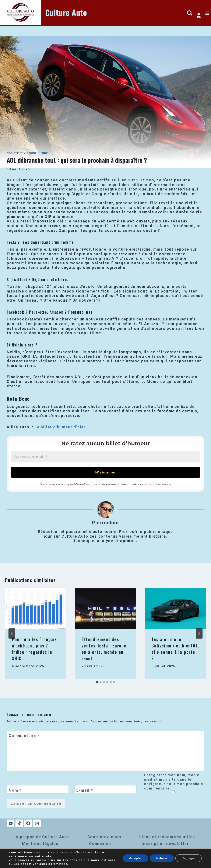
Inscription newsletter (165, 844)
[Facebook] (28, 823)
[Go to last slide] (12, 633)
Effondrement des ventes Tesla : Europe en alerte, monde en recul (104, 649)
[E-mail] (105, 789)
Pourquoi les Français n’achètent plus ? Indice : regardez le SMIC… (34, 649)
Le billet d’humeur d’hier (60, 427)
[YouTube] (11, 823)
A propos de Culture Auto (43, 837)
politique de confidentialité (117, 484)
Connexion (100, 844)
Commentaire (24, 736)
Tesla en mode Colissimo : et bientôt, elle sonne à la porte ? (175, 649)
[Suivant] (199, 633)
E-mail (85, 790)
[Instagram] (37, 823)
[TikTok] (19, 823)
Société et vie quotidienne (27, 153)
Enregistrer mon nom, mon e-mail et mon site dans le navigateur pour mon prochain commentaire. (174, 782)
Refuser (162, 858)
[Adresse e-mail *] (105, 457)
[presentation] (36, 609)
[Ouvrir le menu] (207, 13)
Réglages (189, 858)
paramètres (58, 864)
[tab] (97, 682)
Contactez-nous (104, 837)
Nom (15, 790)
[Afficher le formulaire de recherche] (190, 13)
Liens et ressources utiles (167, 837)
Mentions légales (40, 844)
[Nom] (38, 789)
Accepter (136, 858)
